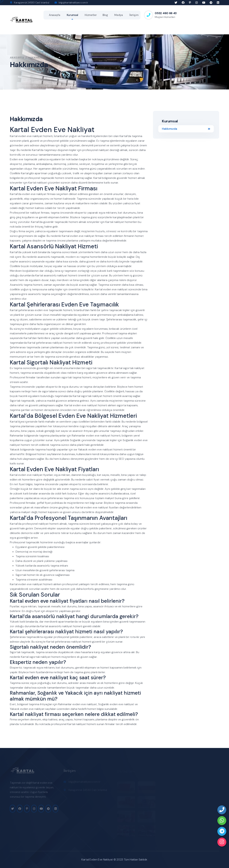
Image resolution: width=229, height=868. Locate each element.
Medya (119, 15)
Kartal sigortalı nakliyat (87, 396)
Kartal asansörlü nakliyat (51, 275)
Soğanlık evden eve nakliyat (116, 704)
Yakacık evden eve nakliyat (95, 449)
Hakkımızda (186, 129)
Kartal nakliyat (38, 183)
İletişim (134, 15)
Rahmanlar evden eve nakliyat (91, 436)
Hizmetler (91, 15)
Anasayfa (54, 15)
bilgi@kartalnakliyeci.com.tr (73, 3)
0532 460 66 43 (166, 13)
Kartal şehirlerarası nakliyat (45, 343)
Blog (105, 15)
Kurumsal (72, 15)
